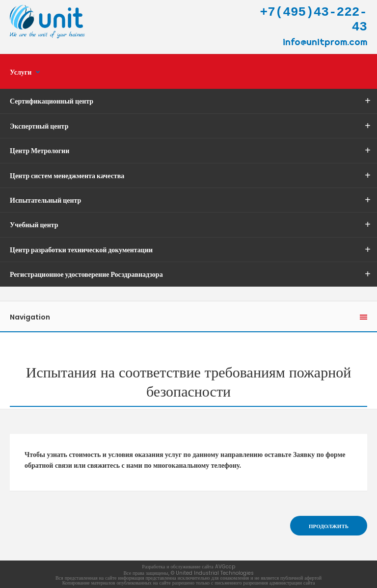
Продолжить (329, 526)
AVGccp (225, 567)
